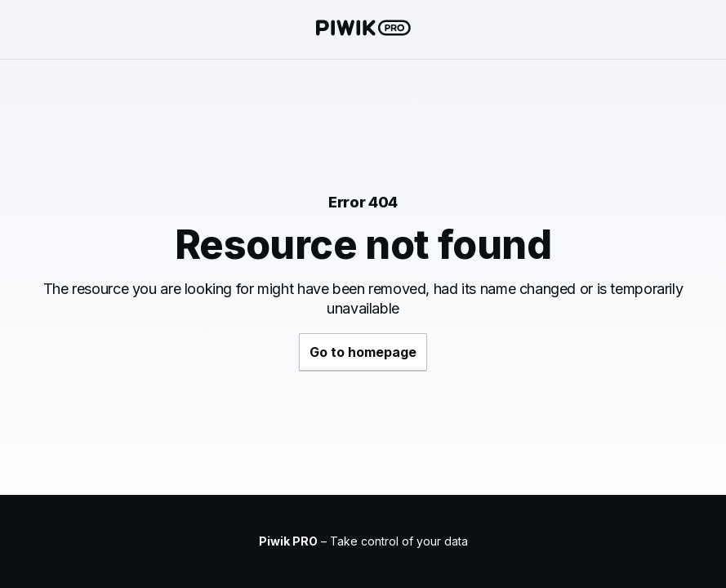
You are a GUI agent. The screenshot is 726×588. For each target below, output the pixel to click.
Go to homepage (363, 352)
